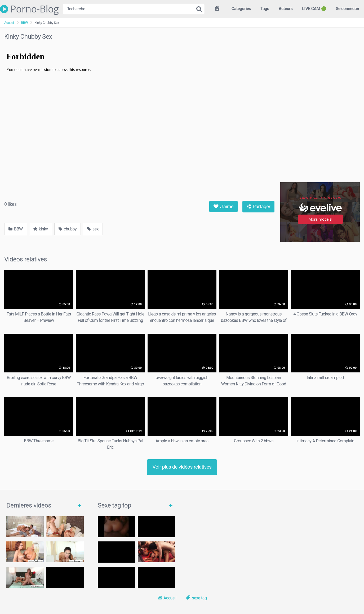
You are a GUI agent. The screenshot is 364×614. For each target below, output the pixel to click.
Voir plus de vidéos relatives (182, 467)
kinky (41, 229)
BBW (24, 23)
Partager (259, 206)
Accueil (9, 23)
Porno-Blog (29, 9)
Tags (265, 9)
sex (93, 229)
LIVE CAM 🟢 (314, 9)
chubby (68, 229)
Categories (241, 9)
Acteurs (286, 9)
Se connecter (347, 9)
